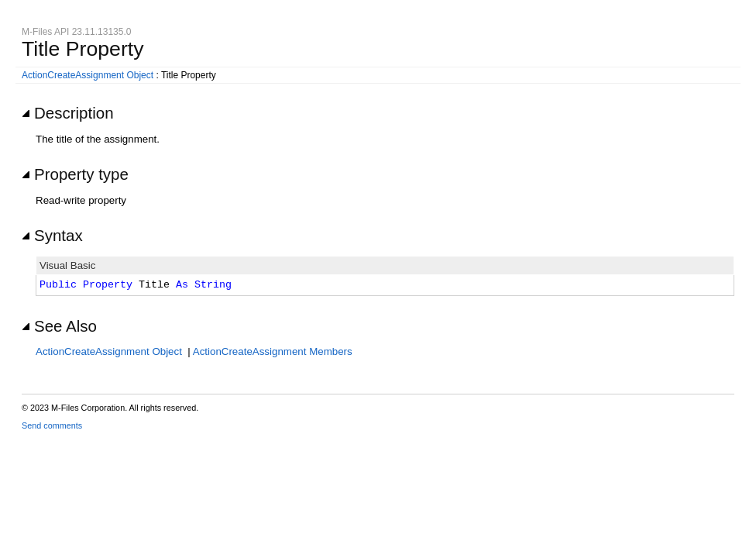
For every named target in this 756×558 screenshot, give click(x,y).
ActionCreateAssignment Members (273, 351)
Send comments (52, 425)
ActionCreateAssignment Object (88, 75)
